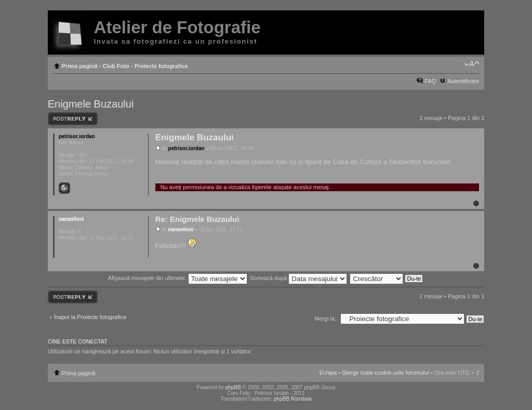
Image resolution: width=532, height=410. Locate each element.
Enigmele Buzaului (91, 104)
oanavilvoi (181, 229)
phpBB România (293, 399)
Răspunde (73, 119)
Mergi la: (325, 319)
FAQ (430, 81)
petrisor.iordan (187, 148)
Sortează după (299, 278)
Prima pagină (80, 66)
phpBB (233, 387)
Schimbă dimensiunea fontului (471, 64)
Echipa (328, 373)
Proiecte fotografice (161, 66)
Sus (476, 203)
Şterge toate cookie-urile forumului (385, 373)
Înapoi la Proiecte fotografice (90, 317)
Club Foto (116, 66)
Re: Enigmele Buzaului (197, 219)
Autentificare (463, 81)
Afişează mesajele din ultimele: (178, 278)
